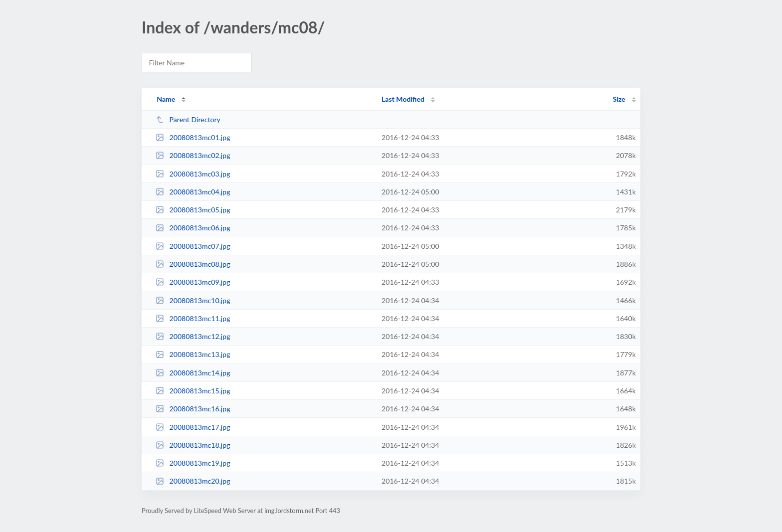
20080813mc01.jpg (193, 137)
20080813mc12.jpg (193, 336)
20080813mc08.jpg (193, 264)
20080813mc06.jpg (193, 228)
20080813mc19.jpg (193, 463)
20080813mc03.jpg (193, 174)
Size (619, 99)
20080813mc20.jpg (193, 481)
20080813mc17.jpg (193, 427)
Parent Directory (188, 119)
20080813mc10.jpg (193, 300)
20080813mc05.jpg (193, 210)
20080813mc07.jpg (193, 246)
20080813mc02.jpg (193, 155)
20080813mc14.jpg (193, 373)
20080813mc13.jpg (193, 354)
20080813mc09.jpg (193, 282)
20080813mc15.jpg (193, 391)
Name (166, 99)
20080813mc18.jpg (193, 445)
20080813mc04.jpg (193, 192)
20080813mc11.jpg (193, 318)
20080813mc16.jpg (193, 409)
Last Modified (403, 99)
